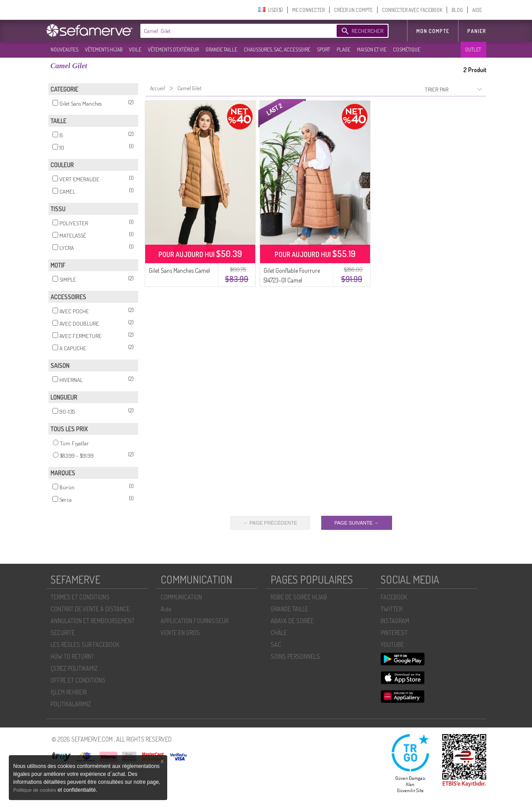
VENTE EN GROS (180, 633)
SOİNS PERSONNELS (295, 656)
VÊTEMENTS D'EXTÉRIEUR (173, 50)
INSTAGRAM (395, 621)
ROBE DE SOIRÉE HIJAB (299, 597)
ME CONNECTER (308, 10)
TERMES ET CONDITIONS (80, 597)
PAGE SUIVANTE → (357, 523)
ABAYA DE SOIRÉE (292, 621)
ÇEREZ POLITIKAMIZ (74, 668)
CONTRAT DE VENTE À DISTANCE (90, 609)
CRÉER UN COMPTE (353, 10)
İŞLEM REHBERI (69, 692)
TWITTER (391, 609)
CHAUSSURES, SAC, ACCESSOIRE (277, 50)
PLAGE (343, 50)
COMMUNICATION (181, 597)
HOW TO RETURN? (72, 656)
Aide (166, 609)
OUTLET (473, 50)
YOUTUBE (392, 645)
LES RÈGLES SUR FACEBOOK (85, 645)
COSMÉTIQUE (407, 50)
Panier (477, 31)
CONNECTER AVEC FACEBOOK (412, 10)
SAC (276, 645)
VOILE (135, 50)
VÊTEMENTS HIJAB (104, 50)
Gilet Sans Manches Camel (179, 270)
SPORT (323, 50)
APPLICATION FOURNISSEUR (194, 621)
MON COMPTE (433, 31)
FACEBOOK (394, 597)
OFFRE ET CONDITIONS (78, 680)
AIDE (477, 10)
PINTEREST (394, 633)
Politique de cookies (35, 790)
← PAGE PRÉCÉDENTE (270, 523)
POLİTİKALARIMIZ (71, 704)
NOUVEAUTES (64, 50)
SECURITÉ (63, 633)
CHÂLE (279, 633)
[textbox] (236, 31)
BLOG (457, 10)
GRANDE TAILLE (221, 50)
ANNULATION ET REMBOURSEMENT (93, 621)
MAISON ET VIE (372, 50)
